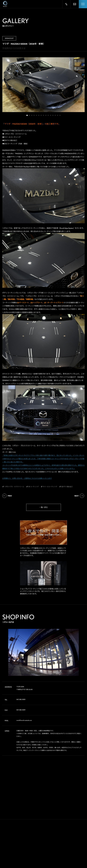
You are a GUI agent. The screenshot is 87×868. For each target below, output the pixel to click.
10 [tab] (48, 115)
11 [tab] (51, 115)
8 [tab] (43, 115)
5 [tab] (36, 115)
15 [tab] (60, 115)
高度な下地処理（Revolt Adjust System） (61, 228)
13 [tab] (55, 115)
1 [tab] (27, 115)
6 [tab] (39, 115)
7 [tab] (41, 115)
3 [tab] (32, 115)
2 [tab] (29, 115)
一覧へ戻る (43, 507)
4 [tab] (34, 115)
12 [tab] (53, 115)
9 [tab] (46, 115)
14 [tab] (58, 115)
